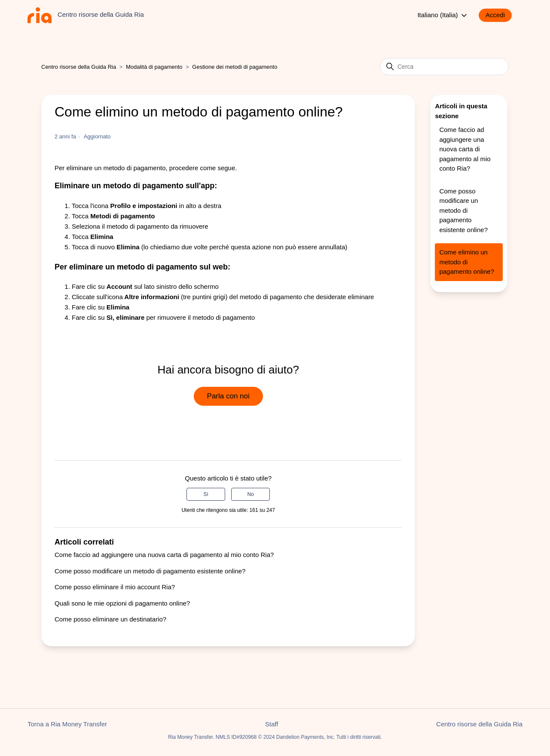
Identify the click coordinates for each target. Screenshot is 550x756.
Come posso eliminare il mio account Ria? (115, 587)
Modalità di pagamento (154, 67)
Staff (272, 724)
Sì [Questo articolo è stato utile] (206, 494)
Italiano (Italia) (443, 15)
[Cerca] (444, 67)
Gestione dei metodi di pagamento (235, 67)
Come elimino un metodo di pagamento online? (467, 262)
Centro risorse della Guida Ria (79, 67)
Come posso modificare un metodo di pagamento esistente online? (150, 571)
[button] (500, 15)
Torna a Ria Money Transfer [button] (67, 724)
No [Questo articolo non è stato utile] (251, 494)
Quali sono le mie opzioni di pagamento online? (122, 603)
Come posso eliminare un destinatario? (110, 619)
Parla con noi (228, 396)
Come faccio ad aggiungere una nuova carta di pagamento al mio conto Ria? (164, 555)
